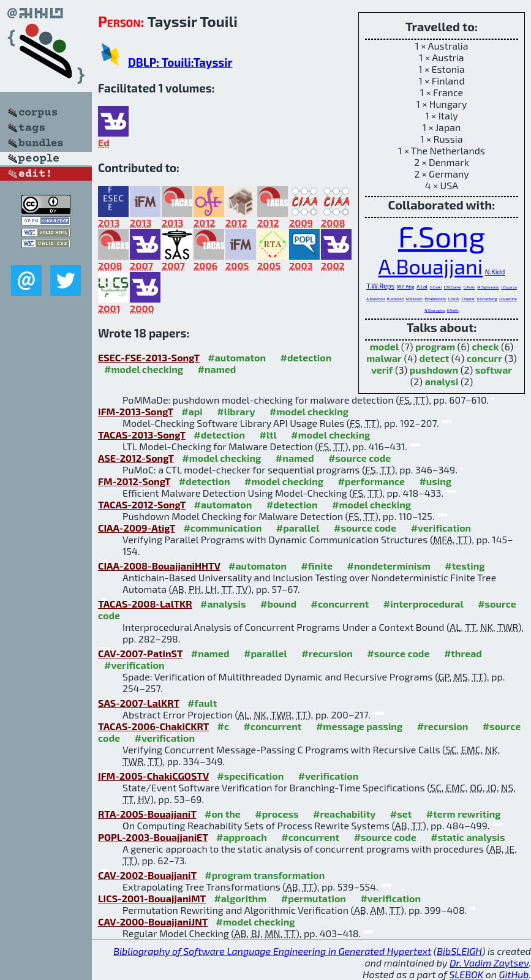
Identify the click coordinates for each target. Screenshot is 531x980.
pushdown (434, 370)
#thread (463, 653)
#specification (250, 776)
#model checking (144, 369)
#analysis (223, 604)
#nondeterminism (389, 566)
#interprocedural (424, 604)
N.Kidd (495, 272)
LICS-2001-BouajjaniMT (152, 898)
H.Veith (453, 310)
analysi (442, 381)
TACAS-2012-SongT (142, 504)
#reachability (344, 814)
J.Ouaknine (508, 299)
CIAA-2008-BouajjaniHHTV (159, 566)
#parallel (298, 528)
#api (192, 411)
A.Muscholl (375, 299)
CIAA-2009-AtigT (137, 528)
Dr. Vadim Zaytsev (489, 963)
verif (382, 370)
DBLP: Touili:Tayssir (180, 62)
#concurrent (340, 604)
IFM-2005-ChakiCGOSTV (153, 776)
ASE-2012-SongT (136, 458)
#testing (465, 566)
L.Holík (454, 299)
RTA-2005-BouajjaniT (147, 814)
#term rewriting (464, 814)
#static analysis (468, 837)
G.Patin (469, 287)
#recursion (327, 653)
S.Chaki (435, 287)
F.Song (442, 236)
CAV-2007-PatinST (140, 653)
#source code (360, 458)
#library (236, 411)
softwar (494, 370)
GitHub (514, 974)
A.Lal (422, 287)
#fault (202, 703)
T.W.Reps (380, 286)
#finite (317, 566)
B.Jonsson (395, 299)
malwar (384, 358)
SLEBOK (466, 974)
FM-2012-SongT (134, 481)
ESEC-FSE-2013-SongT (149, 357)
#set (401, 814)
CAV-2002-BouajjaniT (147, 875)
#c (224, 726)
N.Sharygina (435, 310)
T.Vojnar (468, 299)
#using (435, 481)
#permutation (314, 898)
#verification (441, 528)
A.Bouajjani (431, 266)
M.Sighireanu (488, 287)
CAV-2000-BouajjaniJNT (153, 922)
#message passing (359, 726)
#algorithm (240, 898)
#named (217, 369)
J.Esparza (509, 287)
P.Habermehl (435, 299)
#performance (371, 481)
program (435, 346)
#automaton (237, 357)
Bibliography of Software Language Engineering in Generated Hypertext (272, 951)
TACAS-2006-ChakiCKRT (153, 726)
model (384, 346)
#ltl (268, 435)
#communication (222, 528)
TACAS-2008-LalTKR (145, 604)
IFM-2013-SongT (136, 411)
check (485, 346)
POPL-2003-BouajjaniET (153, 837)
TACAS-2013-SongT (142, 435)
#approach (242, 837)
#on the (223, 814)
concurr (484, 358)
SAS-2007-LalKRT (139, 703)
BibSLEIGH (459, 951)
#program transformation (265, 875)
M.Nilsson (414, 299)
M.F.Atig (406, 287)
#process (277, 814)
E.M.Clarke (452, 287)
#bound (278, 604)
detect (434, 358)
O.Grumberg (487, 299)
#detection (306, 357)
